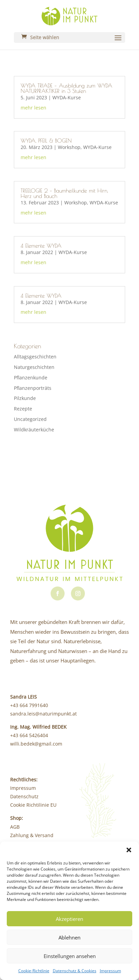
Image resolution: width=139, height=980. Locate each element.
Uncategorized (30, 419)
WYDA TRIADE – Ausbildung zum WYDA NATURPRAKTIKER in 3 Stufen (66, 88)
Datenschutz (24, 796)
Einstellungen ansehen (70, 956)
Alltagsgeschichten (35, 357)
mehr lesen (33, 108)
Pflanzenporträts (33, 388)
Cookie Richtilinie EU (33, 805)
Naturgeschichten (34, 367)
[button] (129, 850)
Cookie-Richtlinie (34, 971)
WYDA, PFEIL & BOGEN (46, 141)
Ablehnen (69, 937)
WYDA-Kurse (67, 97)
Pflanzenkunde (31, 378)
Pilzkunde (25, 398)
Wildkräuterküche (34, 430)
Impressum (110, 971)
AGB (15, 827)
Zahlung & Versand (32, 835)
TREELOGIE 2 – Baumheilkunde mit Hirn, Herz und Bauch (64, 193)
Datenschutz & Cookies (75, 971)
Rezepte (23, 409)
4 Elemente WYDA (41, 246)
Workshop (69, 147)
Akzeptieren (69, 919)
